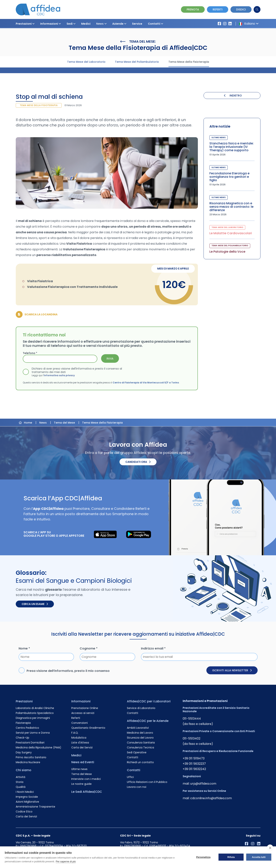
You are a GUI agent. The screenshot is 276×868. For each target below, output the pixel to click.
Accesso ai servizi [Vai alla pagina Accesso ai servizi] (83, 713)
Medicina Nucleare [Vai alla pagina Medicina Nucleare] (28, 762)
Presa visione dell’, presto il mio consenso (68, 671)
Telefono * (30, 353)
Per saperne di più (66, 861)
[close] (270, 848)
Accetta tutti (259, 857)
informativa (64, 671)
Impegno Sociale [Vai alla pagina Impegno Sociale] (27, 797)
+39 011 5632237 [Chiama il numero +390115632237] (194, 764)
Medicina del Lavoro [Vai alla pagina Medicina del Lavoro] (140, 733)
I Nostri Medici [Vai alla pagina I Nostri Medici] (25, 792)
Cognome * (89, 648)
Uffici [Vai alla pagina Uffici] (130, 777)
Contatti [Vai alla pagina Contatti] (132, 713)
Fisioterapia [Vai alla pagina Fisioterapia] (23, 723)
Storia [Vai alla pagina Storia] (20, 782)
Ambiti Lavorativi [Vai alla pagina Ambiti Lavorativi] (138, 728)
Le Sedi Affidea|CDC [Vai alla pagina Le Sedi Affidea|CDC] (87, 792)
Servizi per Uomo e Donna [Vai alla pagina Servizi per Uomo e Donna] (33, 733)
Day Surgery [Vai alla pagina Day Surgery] (24, 752)
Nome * (24, 648)
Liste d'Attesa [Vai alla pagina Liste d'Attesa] (80, 743)
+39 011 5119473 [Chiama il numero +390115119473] (194, 758)
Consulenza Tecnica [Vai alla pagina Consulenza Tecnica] (140, 747)
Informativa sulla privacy (59, 375)
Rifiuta (231, 857)
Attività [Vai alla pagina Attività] (20, 777)
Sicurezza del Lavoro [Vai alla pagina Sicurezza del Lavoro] (140, 738)
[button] (33, 24)
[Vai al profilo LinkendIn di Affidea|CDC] (230, 24)
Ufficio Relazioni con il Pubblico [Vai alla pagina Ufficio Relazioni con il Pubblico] (147, 782)
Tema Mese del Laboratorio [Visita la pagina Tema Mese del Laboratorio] (86, 62)
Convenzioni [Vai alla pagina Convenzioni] (79, 723)
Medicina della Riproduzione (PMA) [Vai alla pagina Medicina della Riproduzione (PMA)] (39, 747)
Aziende (119, 24)
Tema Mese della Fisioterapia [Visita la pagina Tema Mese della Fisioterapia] (189, 62)
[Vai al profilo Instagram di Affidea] (225, 24)
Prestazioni (25, 24)
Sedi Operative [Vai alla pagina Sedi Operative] (137, 752)
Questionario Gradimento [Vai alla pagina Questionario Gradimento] (88, 728)
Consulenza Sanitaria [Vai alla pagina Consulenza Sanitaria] (141, 743)
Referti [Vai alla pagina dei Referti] (218, 9)
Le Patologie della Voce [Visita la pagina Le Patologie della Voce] (227, 252)
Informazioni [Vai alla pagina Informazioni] (81, 701)
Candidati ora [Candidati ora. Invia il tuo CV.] (138, 462)
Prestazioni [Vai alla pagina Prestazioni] (24, 701)
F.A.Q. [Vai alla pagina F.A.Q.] (75, 733)
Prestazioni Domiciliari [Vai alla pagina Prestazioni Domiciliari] (30, 743)
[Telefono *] (60, 359)
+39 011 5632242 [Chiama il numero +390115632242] (194, 769)
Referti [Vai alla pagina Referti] (76, 718)
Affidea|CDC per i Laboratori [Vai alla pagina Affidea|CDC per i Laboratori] (149, 701)
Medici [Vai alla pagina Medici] (76, 755)
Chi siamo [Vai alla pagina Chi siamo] (24, 770)
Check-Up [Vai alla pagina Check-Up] (22, 738)
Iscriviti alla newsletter (232, 670)
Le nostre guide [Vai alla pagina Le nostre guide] (81, 784)
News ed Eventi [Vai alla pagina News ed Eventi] (83, 762)
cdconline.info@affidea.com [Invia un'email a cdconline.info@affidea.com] (211, 798)
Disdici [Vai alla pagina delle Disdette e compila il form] (241, 9)
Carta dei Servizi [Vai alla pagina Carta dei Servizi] (26, 816)
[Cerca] (257, 9)
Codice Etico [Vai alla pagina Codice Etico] (24, 812)
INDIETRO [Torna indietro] (233, 96)
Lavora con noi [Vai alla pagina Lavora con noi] (137, 787)
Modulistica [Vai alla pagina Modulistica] (79, 738)
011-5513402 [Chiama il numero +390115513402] (191, 738)
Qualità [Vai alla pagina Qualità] (21, 787)
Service (137, 24)
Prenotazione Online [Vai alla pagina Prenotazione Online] (85, 708)
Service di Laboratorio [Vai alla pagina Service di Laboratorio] (141, 708)
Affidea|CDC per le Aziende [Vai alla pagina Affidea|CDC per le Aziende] (148, 721)
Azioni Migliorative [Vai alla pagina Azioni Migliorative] (27, 802)
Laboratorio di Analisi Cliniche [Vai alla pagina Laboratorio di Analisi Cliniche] (35, 708)
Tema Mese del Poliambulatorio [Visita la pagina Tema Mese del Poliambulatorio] (137, 62)
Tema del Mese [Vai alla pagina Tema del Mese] (82, 774)
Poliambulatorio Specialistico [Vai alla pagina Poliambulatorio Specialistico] (35, 713)
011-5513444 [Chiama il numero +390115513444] (192, 719)
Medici (86, 24)
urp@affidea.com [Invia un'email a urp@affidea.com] (203, 784)
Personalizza (203, 857)
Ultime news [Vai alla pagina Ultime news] (79, 769)
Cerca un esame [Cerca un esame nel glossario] (35, 604)
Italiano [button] (248, 24)
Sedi (71, 24)
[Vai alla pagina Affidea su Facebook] (219, 24)
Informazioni (51, 24)
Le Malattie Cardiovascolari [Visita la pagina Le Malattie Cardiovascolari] (231, 233)
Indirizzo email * (153, 648)
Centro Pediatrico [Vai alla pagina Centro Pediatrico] (27, 728)
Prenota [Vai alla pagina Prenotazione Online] (193, 9)
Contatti (156, 24)
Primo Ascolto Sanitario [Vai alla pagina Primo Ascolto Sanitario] (31, 757)
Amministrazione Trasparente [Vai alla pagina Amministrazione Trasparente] (35, 807)
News (101, 24)
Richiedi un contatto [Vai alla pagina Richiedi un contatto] (140, 762)
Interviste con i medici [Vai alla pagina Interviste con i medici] (86, 779)
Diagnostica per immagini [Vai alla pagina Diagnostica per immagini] (33, 718)
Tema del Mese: (138, 42)
